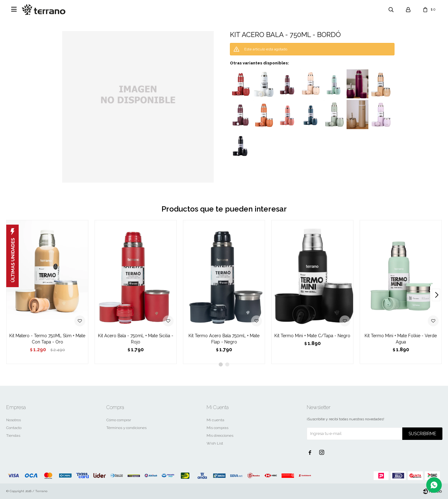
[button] (436, 295)
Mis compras (217, 428)
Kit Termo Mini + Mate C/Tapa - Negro (312, 336)
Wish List (215, 443)
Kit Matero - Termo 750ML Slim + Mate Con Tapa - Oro (47, 339)
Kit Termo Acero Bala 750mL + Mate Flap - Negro (224, 339)
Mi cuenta (215, 420)
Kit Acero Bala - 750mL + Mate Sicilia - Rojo (136, 339)
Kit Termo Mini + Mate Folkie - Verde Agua (401, 339)
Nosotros (14, 420)
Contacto (14, 428)
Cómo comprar (119, 420)
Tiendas (13, 436)
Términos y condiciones (126, 428)
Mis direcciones (220, 436)
